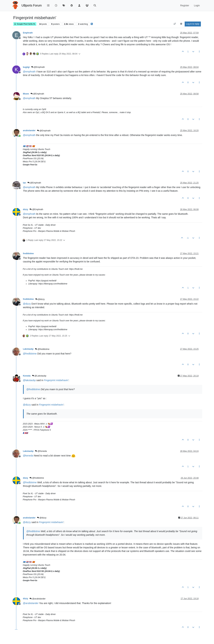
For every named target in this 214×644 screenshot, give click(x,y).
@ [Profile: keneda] (28, 456)
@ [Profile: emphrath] (29, 72)
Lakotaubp (28, 349)
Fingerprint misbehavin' (56, 380)
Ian (25, 183)
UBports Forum (32, 5)
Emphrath (28, 33)
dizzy (26, 209)
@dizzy (40, 299)
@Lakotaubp (39, 376)
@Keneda (41, 451)
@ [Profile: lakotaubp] (29, 380)
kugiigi (26, 67)
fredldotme (28, 254)
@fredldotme (42, 349)
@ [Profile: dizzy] (27, 304)
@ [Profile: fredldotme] (30, 354)
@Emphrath (38, 67)
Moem (26, 94)
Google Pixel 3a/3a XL (25, 24)
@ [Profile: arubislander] (31, 603)
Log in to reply (193, 24)
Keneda (27, 376)
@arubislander (38, 599)
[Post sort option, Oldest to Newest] (175, 24)
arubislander (29, 131)
